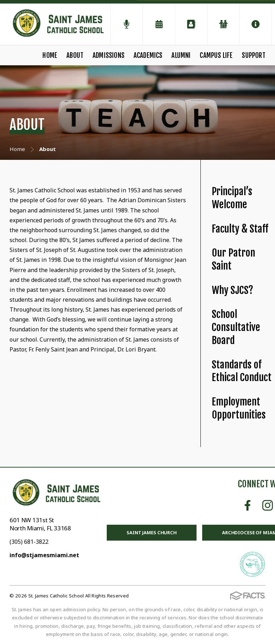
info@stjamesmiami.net (44, 555)
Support (253, 55)
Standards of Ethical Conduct (242, 371)
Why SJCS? (232, 290)
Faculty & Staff (240, 229)
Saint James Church (152, 532)
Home (50, 55)
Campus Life (216, 55)
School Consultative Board (236, 327)
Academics (148, 55)
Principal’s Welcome (232, 198)
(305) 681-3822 (29, 542)
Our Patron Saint (233, 259)
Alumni (181, 55)
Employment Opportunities (239, 408)
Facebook (248, 505)
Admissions (109, 55)
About (75, 55)
